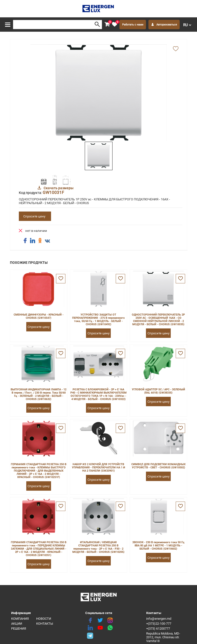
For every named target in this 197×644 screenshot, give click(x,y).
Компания (20, 619)
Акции (17, 624)
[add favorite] (176, 49)
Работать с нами (133, 25)
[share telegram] (90, 635)
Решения (19, 629)
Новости (44, 619)
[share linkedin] (32, 241)
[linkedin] (90, 628)
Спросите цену (34, 216)
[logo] (98, 9)
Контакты (45, 624)
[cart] (107, 25)
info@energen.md (159, 619)
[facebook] (90, 620)
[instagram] (110, 620)
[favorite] (114, 25)
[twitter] (100, 620)
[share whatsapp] (110, 628)
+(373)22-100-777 (159, 624)
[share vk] (47, 241)
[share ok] (40, 241)
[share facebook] (25, 241)
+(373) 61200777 (158, 629)
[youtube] (100, 628)
